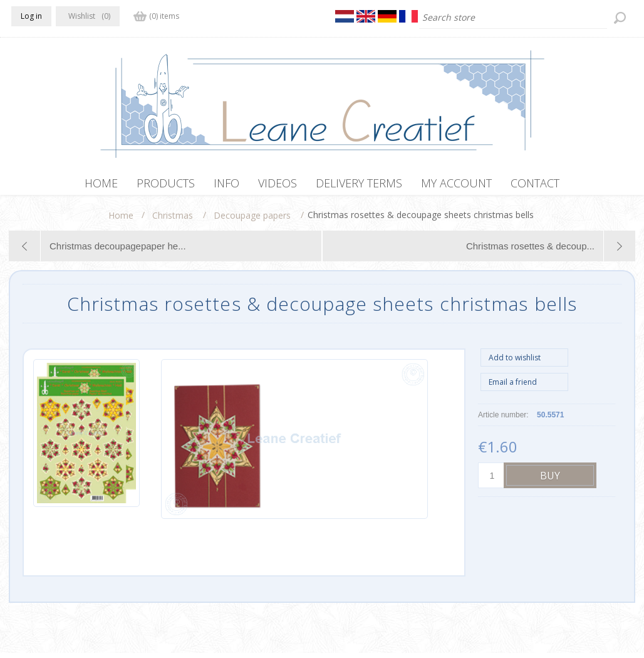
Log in (31, 16)
